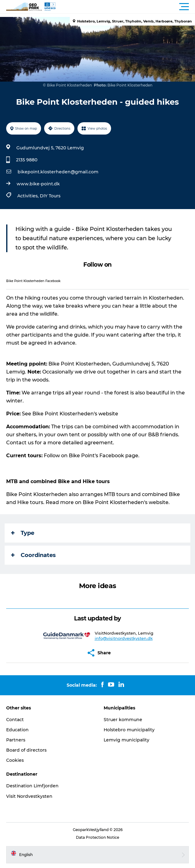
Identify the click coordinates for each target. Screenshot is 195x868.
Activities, (29, 196)
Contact (15, 720)
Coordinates (33, 555)
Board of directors (26, 750)
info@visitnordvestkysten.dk (124, 638)
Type (23, 533)
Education (17, 730)
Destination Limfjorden (32, 786)
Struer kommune (123, 720)
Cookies (15, 760)
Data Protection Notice (97, 837)
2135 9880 (27, 160)
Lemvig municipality (127, 740)
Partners (16, 740)
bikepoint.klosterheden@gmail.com (58, 172)
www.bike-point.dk (38, 184)
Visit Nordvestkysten (29, 796)
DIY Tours (50, 196)
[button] (125, 7)
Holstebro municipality (129, 730)
